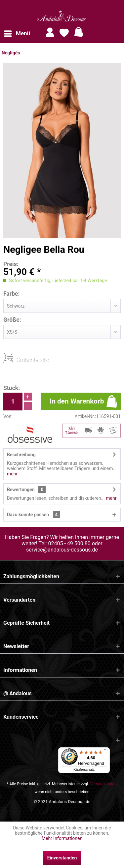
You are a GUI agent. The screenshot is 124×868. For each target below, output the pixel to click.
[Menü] (106, 751)
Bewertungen (21, 490)
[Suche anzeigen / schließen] (117, 32)
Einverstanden (62, 858)
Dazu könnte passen (34, 515)
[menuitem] (17, 34)
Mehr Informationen (62, 838)
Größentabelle (19, 360)
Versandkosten (103, 784)
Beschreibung (21, 455)
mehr (12, 474)
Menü (17, 32)
